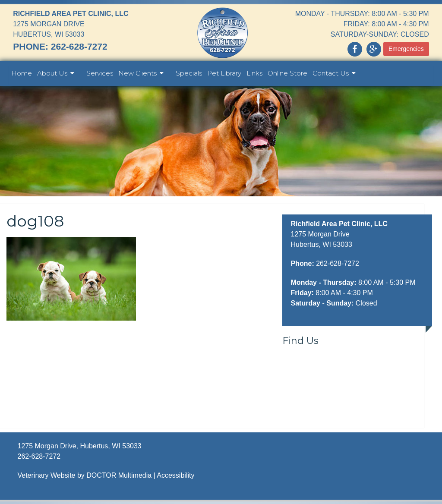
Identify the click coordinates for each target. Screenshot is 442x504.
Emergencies (406, 49)
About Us (52, 73)
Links (254, 73)
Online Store (287, 73)
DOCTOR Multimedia (119, 475)
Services (100, 73)
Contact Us (331, 73)
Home (22, 73)
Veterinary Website (46, 475)
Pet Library (224, 73)
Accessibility (175, 475)
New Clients (137, 73)
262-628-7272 (79, 46)
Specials (189, 73)
